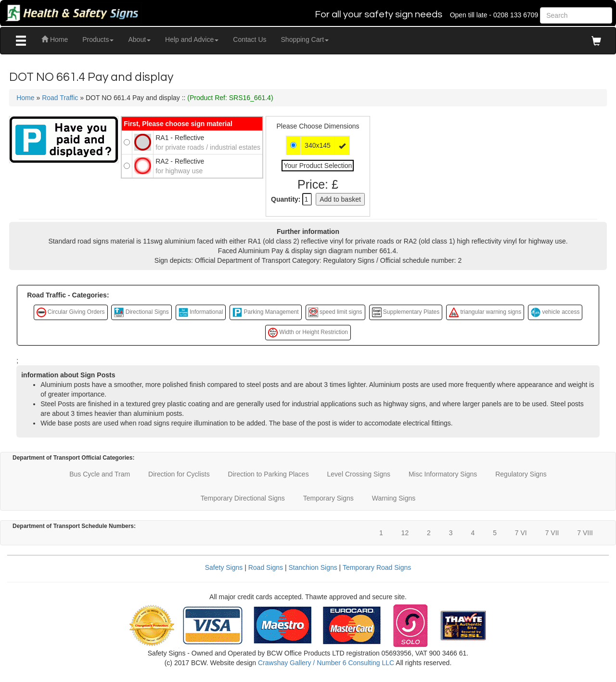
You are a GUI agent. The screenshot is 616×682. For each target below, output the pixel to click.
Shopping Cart (305, 39)
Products (98, 39)
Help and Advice (192, 39)
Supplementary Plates (406, 312)
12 (405, 533)
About (139, 39)
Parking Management (265, 312)
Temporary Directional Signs (243, 498)
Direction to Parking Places (269, 474)
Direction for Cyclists (179, 474)
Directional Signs (141, 312)
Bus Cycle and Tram (100, 474)
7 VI (521, 533)
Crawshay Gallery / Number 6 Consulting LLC (326, 663)
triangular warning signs (485, 312)
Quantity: (286, 199)
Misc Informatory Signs (443, 474)
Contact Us (250, 39)
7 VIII (585, 533)
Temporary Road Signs (377, 567)
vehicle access (555, 312)
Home (55, 39)
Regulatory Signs (521, 474)
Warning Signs (394, 498)
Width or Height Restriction (308, 333)
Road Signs (266, 567)
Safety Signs (224, 567)
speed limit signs (335, 312)
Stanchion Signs (313, 567)
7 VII (552, 533)
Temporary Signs (328, 498)
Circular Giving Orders (71, 312)
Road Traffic (60, 98)
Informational (201, 312)
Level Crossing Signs (359, 474)
